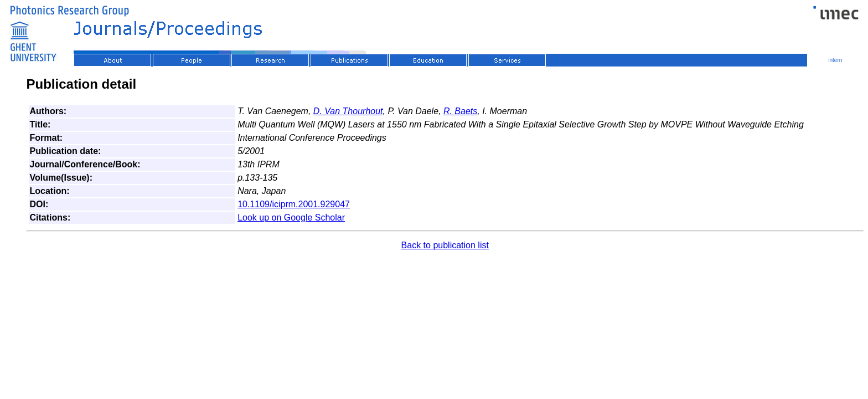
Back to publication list (445, 245)
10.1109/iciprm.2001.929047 (294, 204)
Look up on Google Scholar (291, 218)
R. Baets (460, 111)
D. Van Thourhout (348, 111)
